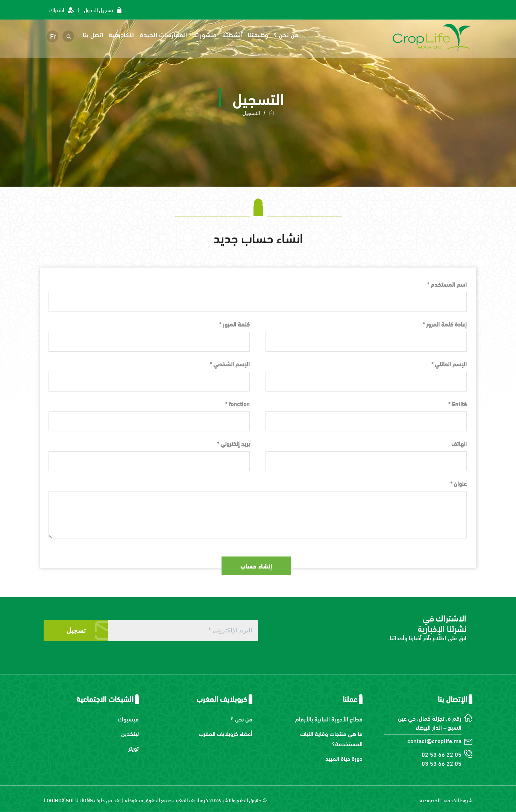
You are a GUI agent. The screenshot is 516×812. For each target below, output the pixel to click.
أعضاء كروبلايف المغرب (225, 733)
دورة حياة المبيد (344, 758)
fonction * (238, 403)
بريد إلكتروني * (233, 443)
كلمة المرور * (234, 324)
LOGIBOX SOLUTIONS (68, 800)
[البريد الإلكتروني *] (183, 631)
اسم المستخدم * (447, 284)
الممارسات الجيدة (165, 34)
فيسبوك (128, 719)
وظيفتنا (259, 34)
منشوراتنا (206, 34)
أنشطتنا (233, 34)
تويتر (134, 748)
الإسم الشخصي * (230, 364)
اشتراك (57, 10)
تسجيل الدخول (99, 10)
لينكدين (130, 733)
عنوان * (458, 483)
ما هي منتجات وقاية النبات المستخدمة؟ (331, 738)
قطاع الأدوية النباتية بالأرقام (329, 719)
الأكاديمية (123, 34)
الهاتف (459, 443)
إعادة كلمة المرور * (445, 324)
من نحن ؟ (287, 34)
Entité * (458, 403)
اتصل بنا (94, 34)
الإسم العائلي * (449, 364)
